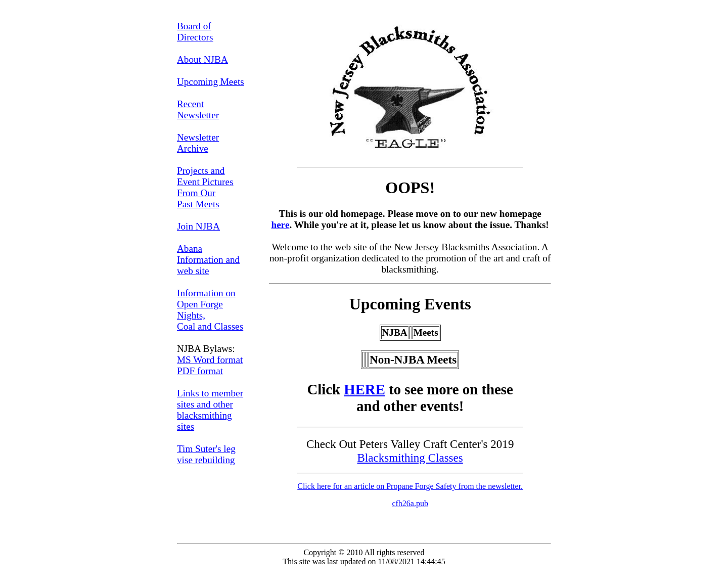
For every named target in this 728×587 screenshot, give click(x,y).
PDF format (200, 371)
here (281, 225)
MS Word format (210, 360)
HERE (365, 389)
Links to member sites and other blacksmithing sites (210, 410)
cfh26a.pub (410, 503)
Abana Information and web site (208, 260)
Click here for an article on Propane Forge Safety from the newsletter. (410, 486)
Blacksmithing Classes (410, 458)
